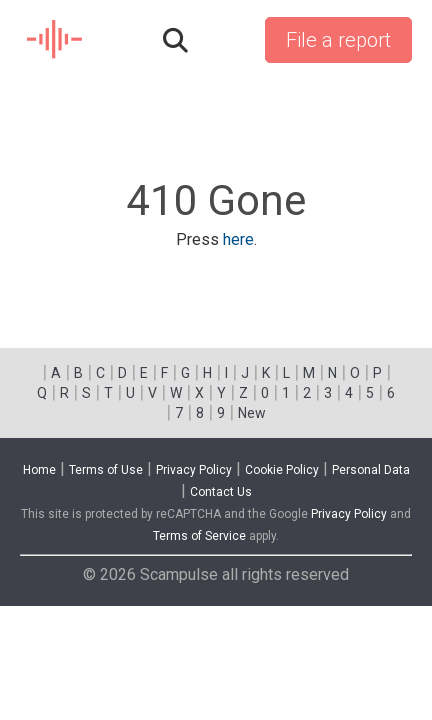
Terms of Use (106, 470)
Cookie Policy (282, 470)
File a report (338, 40)
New (252, 413)
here (238, 239)
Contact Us (221, 492)
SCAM (55, 40)
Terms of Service (199, 536)
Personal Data (371, 470)
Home (39, 470)
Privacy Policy (194, 470)
